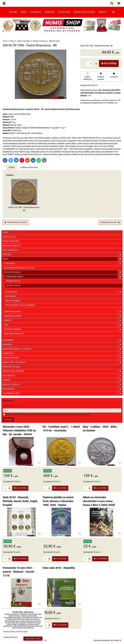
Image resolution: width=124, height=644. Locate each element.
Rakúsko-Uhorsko (63, 316)
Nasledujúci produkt (110, 222)
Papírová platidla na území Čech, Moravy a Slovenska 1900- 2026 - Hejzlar (58, 501)
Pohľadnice (63, 389)
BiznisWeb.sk (116, 640)
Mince (24, 12)
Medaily (102, 12)
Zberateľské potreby (84, 12)
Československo (63, 312)
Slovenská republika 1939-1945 (19, 268)
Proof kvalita (13, 281)
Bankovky (50, 12)
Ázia (63, 325)
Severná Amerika (63, 329)
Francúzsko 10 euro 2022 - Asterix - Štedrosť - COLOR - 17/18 (19, 572)
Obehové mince (13, 301)
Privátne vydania (11, 367)
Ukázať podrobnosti (11, 637)
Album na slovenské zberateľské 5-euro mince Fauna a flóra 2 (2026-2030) (99, 501)
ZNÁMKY (63, 380)
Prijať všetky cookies (33, 639)
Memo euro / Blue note (63, 362)
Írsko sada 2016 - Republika (59, 568)
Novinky (13, 12)
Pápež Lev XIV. (9, 237)
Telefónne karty (63, 393)
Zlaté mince (64, 292)
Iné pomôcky (63, 376)
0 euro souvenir (63, 358)
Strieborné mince (64, 277)
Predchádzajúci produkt (16, 222)
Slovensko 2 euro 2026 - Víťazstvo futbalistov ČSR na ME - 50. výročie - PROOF (19, 431)
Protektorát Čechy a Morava (20, 305)
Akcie (5, 232)
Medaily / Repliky (63, 385)
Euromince (36, 12)
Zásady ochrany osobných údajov (16, 632)
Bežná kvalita (14, 286)
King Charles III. (11, 250)
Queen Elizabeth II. (12, 246)
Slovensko (63, 263)
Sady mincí (11, 296)
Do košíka (109, 63)
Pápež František (11, 241)
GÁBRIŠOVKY (63, 353)
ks (7, 488)
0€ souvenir (64, 12)
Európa (63, 321)
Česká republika (63, 272)
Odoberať (8, 419)
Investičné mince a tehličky (63, 349)
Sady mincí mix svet (14, 334)
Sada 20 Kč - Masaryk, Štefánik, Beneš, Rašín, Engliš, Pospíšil (20, 501)
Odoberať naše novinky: (12, 406)
